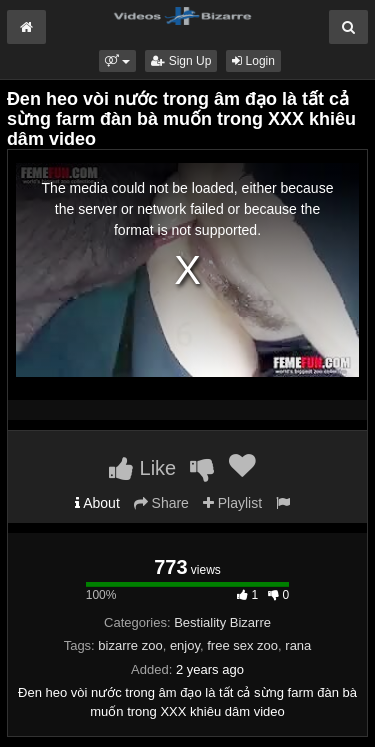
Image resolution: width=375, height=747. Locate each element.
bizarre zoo (130, 645)
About (97, 503)
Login (253, 61)
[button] (117, 61)
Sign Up (181, 61)
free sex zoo (242, 645)
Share (161, 503)
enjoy (185, 645)
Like (142, 468)
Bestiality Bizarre (222, 622)
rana (298, 645)
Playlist (232, 503)
